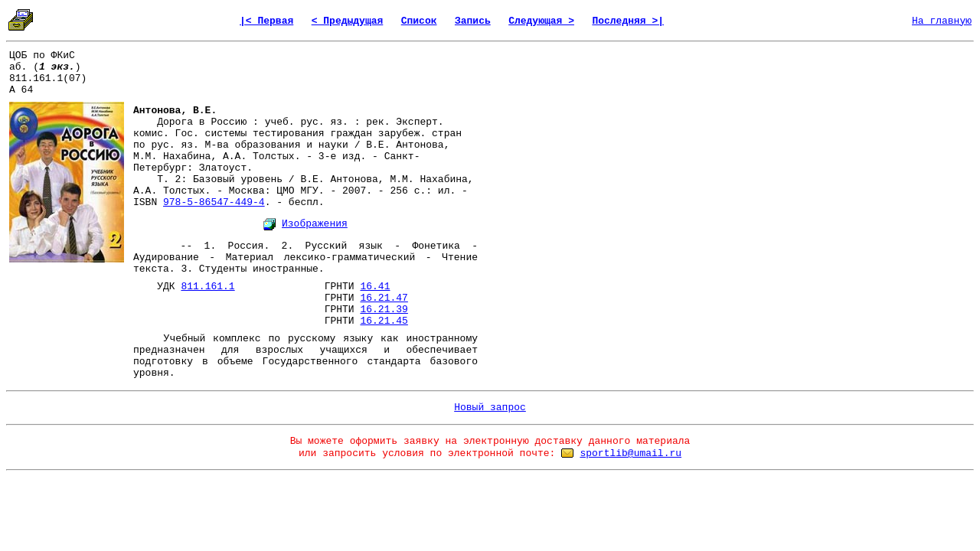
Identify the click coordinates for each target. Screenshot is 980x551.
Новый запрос (490, 408)
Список (419, 21)
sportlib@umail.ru (630, 453)
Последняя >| (628, 21)
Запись (473, 21)
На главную (942, 21)
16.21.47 (384, 298)
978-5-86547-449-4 (214, 202)
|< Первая (266, 21)
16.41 (375, 287)
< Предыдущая (348, 21)
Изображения (315, 224)
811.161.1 (207, 287)
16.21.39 (384, 310)
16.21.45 (384, 321)
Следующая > (541, 21)
